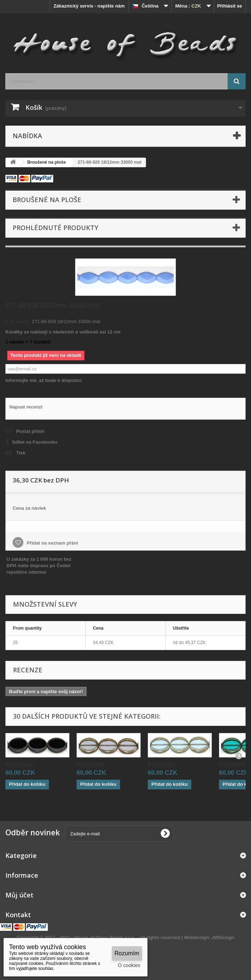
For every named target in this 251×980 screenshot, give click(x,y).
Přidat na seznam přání (52, 543)
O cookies (129, 965)
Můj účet (19, 895)
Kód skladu (18, 321)
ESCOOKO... (21, 764)
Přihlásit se (230, 6)
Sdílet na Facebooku (35, 442)
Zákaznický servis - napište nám (89, 6)
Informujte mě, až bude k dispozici (44, 380)
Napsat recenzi (26, 407)
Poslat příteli (30, 431)
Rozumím (127, 953)
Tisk (21, 453)
